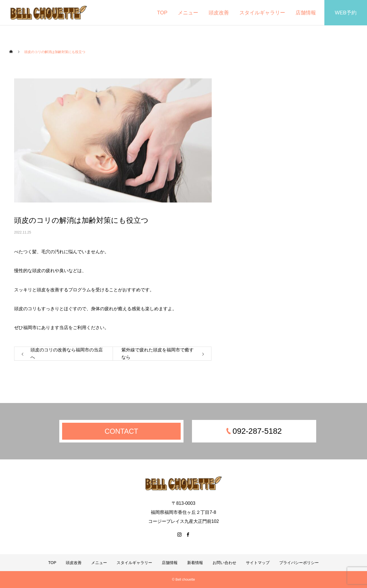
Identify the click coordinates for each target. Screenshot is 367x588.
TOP (162, 13)
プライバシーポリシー (299, 563)
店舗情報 (306, 13)
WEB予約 (346, 13)
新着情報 (195, 563)
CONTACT (122, 431)
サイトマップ (258, 563)
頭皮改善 (219, 13)
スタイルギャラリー (262, 13)
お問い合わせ (224, 563)
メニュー (188, 13)
